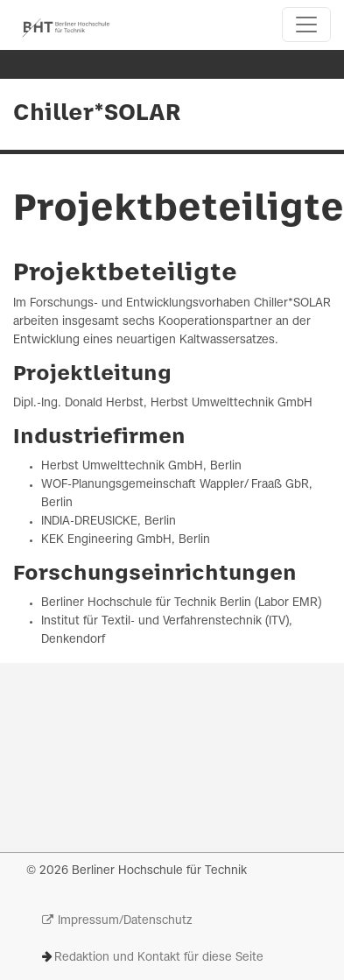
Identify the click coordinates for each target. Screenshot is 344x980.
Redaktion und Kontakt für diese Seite (159, 958)
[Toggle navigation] (306, 25)
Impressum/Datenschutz (125, 921)
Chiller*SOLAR (97, 114)
